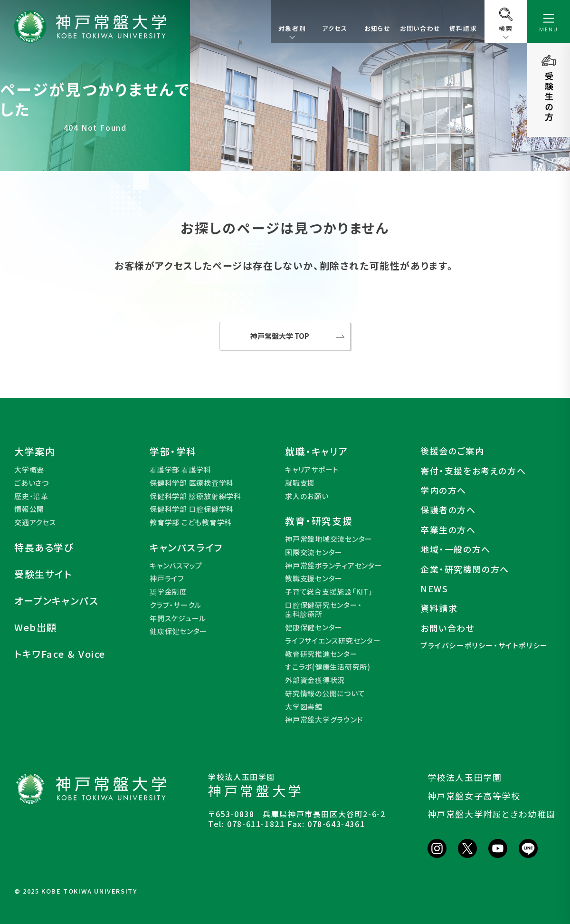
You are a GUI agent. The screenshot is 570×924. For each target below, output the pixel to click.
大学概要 (29, 470)
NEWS (434, 589)
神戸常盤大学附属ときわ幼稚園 (492, 814)
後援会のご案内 (452, 451)
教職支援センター (314, 578)
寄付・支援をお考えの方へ (473, 471)
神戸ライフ (167, 578)
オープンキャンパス (56, 601)
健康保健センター (178, 631)
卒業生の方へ (448, 530)
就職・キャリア (316, 452)
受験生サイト (43, 574)
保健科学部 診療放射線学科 (195, 496)
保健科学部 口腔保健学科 (192, 509)
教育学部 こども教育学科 (191, 522)
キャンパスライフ (186, 548)
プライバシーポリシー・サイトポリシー (484, 645)
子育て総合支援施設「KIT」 (329, 592)
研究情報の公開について (325, 693)
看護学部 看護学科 (180, 470)
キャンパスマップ (176, 566)
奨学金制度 (168, 592)
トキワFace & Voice (60, 654)
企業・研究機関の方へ (465, 569)
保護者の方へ (448, 510)
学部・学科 (173, 452)
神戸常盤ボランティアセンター (334, 566)
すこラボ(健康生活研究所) (328, 667)
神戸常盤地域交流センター (329, 539)
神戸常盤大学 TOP (280, 336)
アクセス (335, 28)
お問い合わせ (420, 28)
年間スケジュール (178, 618)
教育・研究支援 (319, 521)
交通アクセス (35, 522)
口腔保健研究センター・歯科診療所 (323, 610)
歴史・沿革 (31, 496)
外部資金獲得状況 (315, 680)
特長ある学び (44, 548)
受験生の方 (549, 97)
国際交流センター (314, 552)
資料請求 (463, 28)
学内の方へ (443, 490)
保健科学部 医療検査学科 (192, 483)
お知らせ (377, 28)
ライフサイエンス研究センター (333, 641)
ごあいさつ (32, 483)
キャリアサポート (312, 470)
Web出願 (36, 627)
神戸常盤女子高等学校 (474, 796)
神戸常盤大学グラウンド (324, 720)
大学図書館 (304, 707)
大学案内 (35, 452)
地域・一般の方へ (456, 549)
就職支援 (300, 483)
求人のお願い (307, 496)
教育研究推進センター (321, 654)
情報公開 (29, 509)
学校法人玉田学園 (465, 777)
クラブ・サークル (176, 605)
